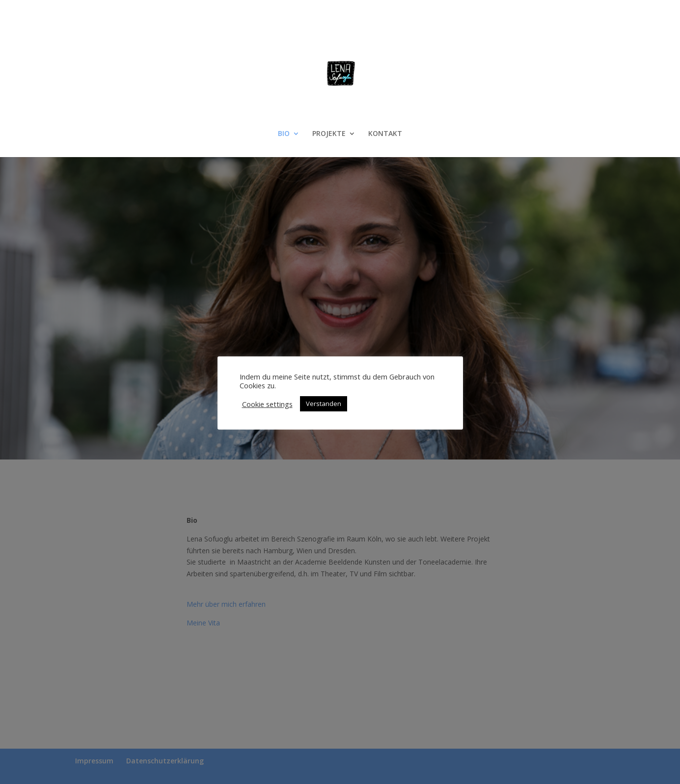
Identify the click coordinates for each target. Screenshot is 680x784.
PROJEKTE (329, 134)
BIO (284, 134)
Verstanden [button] (324, 404)
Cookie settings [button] (267, 404)
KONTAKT (385, 134)
